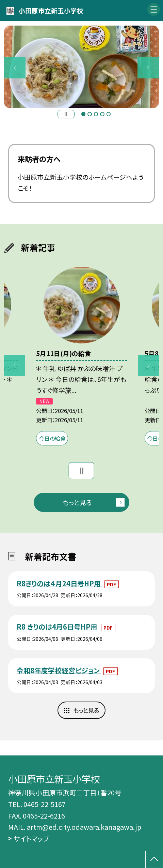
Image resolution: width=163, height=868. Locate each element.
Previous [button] (15, 68)
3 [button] (96, 114)
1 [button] (83, 114)
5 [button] (109, 114)
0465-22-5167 (45, 804)
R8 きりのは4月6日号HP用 (58, 627)
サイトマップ (31, 838)
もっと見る (77, 502)
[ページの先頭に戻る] (154, 859)
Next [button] (148, 68)
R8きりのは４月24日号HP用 (60, 583)
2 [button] (89, 114)
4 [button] (102, 114)
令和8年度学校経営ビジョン (59, 670)
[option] (81, 67)
